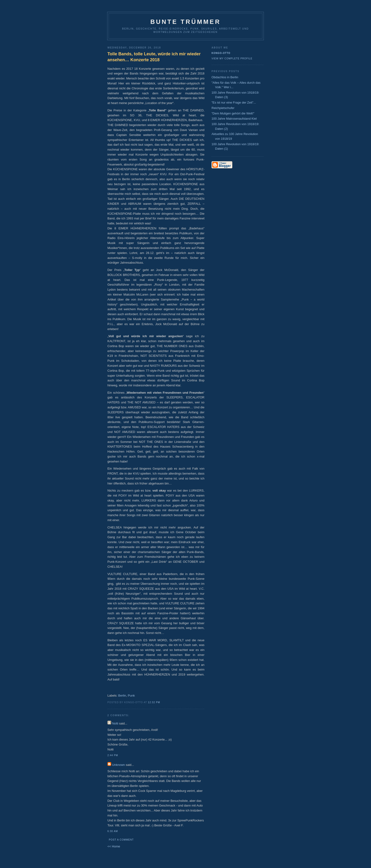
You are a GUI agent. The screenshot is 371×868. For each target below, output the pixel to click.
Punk (131, 696)
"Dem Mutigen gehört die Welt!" (233, 113)
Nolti (115, 723)
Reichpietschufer (223, 108)
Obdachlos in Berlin (225, 77)
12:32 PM (154, 702)
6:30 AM (113, 831)
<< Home (114, 846)
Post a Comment (121, 840)
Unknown (119, 765)
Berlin (122, 696)
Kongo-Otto (221, 53)
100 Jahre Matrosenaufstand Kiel (234, 119)
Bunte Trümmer (185, 22)
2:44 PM (113, 755)
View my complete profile (232, 59)
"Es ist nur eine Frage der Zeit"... (234, 103)
